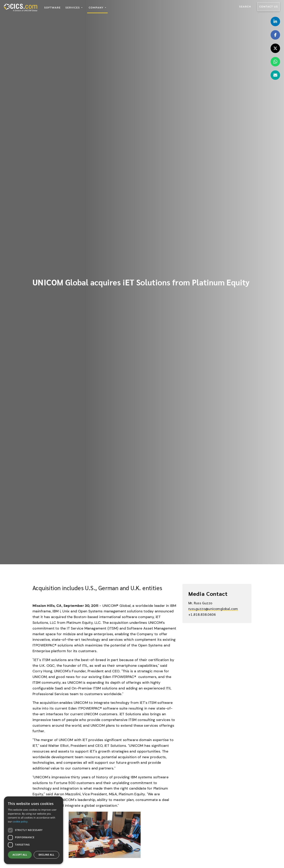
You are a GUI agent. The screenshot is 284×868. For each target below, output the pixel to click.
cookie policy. (20, 822)
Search (245, 7)
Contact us (269, 7)
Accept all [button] (20, 855)
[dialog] (34, 830)
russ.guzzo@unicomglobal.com (213, 609)
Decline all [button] (47, 855)
